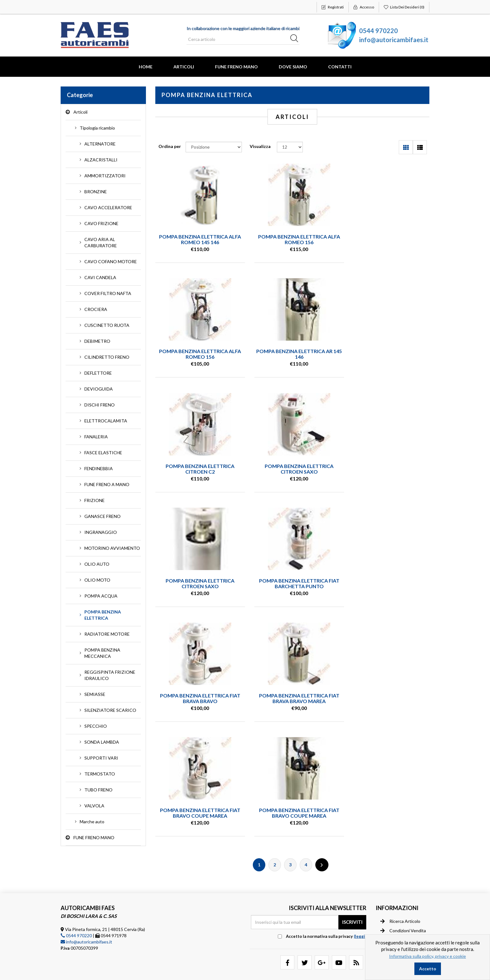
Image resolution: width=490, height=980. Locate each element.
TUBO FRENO (98, 790)
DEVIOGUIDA (99, 389)
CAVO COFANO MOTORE (111, 261)
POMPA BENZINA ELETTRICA (103, 615)
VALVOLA (94, 806)
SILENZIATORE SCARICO (110, 710)
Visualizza (260, 146)
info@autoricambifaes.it (394, 40)
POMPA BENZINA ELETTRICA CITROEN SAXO (387, 354)
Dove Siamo (293, 67)
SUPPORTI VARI (101, 758)
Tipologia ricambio (97, 128)
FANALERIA (96, 437)
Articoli (184, 67)
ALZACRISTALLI (101, 160)
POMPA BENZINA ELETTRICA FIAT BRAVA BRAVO (387, 469)
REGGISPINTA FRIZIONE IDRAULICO (110, 675)
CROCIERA (96, 309)
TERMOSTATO (100, 774)
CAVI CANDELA (100, 277)
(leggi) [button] (360, 914)
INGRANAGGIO (101, 532)
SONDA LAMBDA (102, 742)
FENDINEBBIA (99, 468)
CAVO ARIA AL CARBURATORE (101, 242)
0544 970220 (378, 31)
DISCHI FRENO (100, 405)
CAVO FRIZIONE (101, 223)
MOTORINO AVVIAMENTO (112, 548)
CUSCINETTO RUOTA (107, 325)
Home (146, 67)
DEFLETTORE (98, 373)
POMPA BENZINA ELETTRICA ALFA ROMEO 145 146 (198, 239)
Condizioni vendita (403, 909)
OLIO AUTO (97, 564)
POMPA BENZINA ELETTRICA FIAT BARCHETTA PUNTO (292, 469)
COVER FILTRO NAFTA (108, 293)
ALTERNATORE (100, 144)
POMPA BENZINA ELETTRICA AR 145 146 (198, 354)
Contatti (340, 67)
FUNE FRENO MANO (236, 67)
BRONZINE (96, 192)
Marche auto (92, 822)
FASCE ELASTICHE (103, 453)
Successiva (322, 636)
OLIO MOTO (97, 580)
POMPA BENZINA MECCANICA (102, 653)
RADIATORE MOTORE (107, 634)
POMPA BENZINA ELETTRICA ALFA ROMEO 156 (292, 239)
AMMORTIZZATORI (105, 176)
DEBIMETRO (97, 341)
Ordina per (170, 146)
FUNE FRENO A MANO (107, 484)
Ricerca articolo (400, 899)
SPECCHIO (96, 726)
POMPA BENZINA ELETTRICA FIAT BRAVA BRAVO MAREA (198, 584)
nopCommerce (99, 970)
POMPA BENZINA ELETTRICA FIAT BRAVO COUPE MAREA (292, 584)
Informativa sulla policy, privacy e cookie (427, 956)
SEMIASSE (95, 694)
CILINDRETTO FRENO (107, 357)
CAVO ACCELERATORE (108, 207)
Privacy (392, 918)
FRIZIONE (95, 500)
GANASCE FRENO (102, 516)
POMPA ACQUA (101, 596)
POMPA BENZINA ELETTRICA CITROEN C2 (292, 354)
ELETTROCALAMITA (106, 421)
